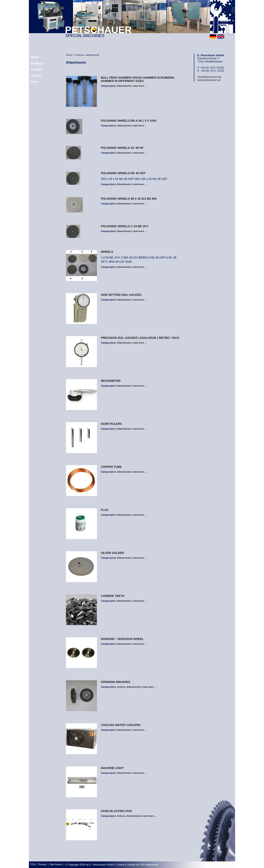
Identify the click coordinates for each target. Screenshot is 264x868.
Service (36, 76)
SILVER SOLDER (112, 553)
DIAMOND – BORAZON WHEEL (122, 639)
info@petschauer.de (209, 77)
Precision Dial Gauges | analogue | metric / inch (140, 338)
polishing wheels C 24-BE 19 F (125, 226)
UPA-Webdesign (149, 865)
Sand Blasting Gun (116, 811)
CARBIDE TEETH (113, 596)
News (35, 82)
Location (37, 69)
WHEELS (107, 252)
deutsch (213, 37)
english (221, 37)
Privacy (42, 865)
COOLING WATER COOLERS (121, 725)
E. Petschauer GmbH (102, 865)
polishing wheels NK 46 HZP (123, 173)
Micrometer (111, 381)
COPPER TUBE (111, 467)
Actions (121, 687)
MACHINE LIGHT (112, 768)
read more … (140, 86)
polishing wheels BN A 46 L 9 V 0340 (129, 121)
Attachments (124, 86)
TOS (33, 865)
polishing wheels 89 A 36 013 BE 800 (129, 199)
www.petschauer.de (209, 80)
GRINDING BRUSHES (115, 682)
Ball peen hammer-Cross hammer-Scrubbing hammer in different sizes (138, 79)
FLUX (105, 510)
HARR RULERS (111, 424)
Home (69, 55)
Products (37, 63)
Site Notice (56, 865)
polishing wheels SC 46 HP (122, 148)
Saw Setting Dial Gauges (121, 295)
